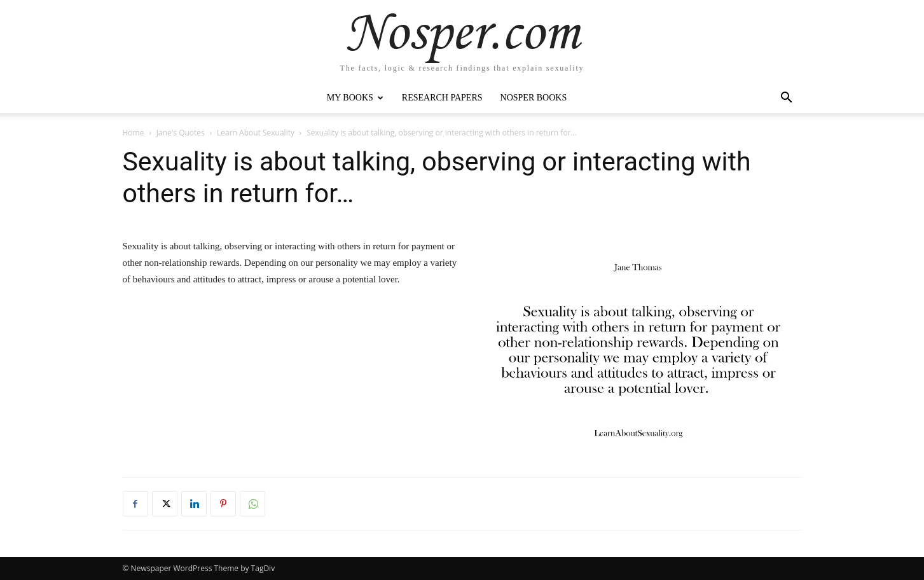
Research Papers (442, 98)
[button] (787, 99)
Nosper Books (534, 98)
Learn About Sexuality (256, 133)
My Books (355, 98)
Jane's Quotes (181, 133)
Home (134, 133)
